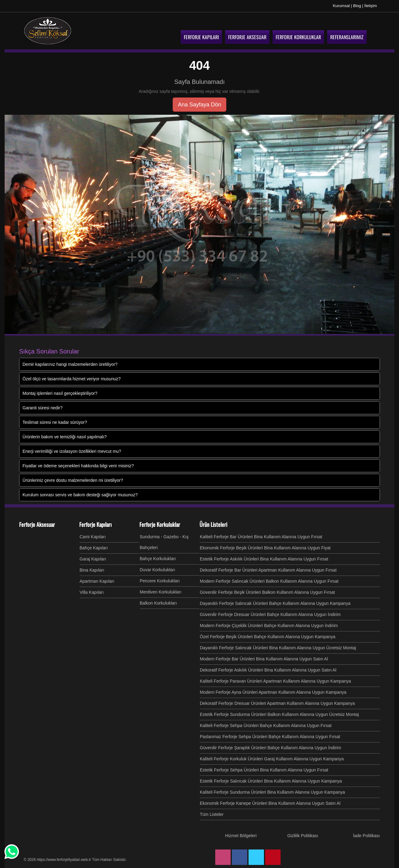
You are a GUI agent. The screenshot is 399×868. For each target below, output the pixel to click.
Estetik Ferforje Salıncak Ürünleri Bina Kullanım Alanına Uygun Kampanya (271, 781)
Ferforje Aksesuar (37, 524)
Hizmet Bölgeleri (241, 836)
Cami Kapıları (93, 537)
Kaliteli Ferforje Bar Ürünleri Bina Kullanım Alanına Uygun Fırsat (261, 537)
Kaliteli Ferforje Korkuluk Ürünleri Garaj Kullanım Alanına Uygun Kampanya (272, 759)
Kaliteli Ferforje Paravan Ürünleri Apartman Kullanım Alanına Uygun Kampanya (275, 681)
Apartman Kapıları (97, 581)
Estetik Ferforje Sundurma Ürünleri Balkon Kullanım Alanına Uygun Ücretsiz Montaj (279, 714)
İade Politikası (366, 836)
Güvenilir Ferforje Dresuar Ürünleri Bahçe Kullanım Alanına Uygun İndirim (270, 614)
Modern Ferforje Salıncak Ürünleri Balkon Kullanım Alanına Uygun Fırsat (269, 581)
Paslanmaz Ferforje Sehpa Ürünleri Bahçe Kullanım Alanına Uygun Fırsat (270, 737)
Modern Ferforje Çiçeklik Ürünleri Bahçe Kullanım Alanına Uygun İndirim (269, 626)
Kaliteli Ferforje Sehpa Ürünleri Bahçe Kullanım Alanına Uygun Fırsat (266, 725)
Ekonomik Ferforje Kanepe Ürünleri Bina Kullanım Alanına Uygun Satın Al (270, 803)
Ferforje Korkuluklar (160, 524)
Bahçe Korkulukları (158, 559)
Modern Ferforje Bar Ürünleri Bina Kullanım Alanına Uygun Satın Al (264, 659)
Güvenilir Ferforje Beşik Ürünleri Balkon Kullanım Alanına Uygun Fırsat (267, 592)
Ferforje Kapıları (95, 524)
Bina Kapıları (92, 570)
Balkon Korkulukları (158, 603)
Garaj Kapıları (93, 559)
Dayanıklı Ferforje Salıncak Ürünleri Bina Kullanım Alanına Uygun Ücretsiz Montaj (278, 648)
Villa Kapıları (92, 592)
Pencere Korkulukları (160, 581)
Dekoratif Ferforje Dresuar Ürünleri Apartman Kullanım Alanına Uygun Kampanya (277, 703)
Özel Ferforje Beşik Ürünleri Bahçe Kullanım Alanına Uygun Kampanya (268, 637)
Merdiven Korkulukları (160, 592)
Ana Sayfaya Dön (199, 105)
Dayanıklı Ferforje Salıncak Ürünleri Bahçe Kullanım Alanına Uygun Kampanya (275, 603)
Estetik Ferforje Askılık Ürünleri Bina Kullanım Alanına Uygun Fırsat (264, 559)
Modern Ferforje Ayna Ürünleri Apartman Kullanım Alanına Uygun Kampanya (273, 692)
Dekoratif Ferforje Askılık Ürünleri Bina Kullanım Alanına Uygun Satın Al (268, 670)
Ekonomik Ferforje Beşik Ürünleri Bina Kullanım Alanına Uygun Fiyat (265, 548)
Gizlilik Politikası (303, 836)
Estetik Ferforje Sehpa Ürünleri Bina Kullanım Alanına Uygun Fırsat (264, 770)
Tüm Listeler (212, 814)
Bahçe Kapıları (94, 548)
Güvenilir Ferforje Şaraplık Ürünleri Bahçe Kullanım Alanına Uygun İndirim (270, 748)
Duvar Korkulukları (157, 570)
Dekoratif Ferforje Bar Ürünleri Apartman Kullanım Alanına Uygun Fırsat (268, 570)
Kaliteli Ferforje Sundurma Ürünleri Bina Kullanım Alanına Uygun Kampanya (272, 792)
